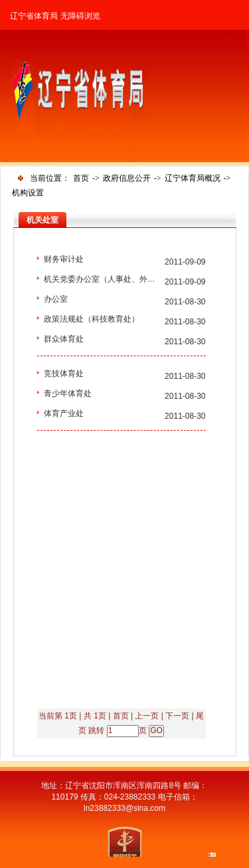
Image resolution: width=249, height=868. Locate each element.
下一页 (177, 716)
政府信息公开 (127, 178)
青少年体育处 (68, 393)
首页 (81, 178)
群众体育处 (64, 339)
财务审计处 (64, 259)
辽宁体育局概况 (193, 178)
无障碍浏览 (80, 16)
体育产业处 (64, 413)
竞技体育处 (64, 374)
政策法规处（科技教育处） (92, 319)
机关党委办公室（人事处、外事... (102, 279)
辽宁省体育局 (34, 16)
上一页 (147, 716)
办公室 (56, 299)
